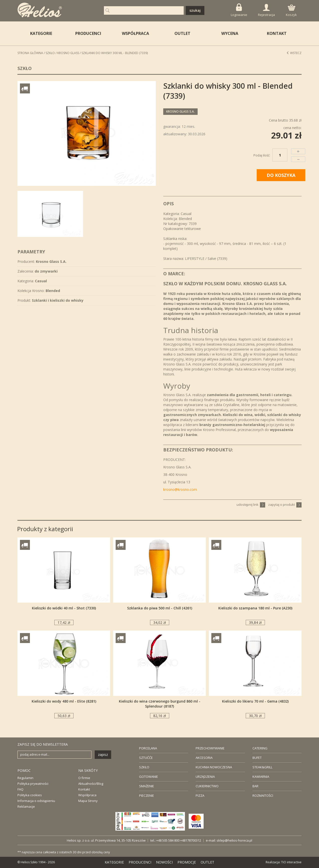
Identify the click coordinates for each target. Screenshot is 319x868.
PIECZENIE (147, 796)
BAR (255, 786)
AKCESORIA (204, 758)
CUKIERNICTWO (207, 786)
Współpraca (87, 795)
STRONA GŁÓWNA (30, 53)
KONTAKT (277, 33)
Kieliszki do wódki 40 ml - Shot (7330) (64, 608)
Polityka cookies (30, 795)
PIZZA (200, 796)
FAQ (20, 789)
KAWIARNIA (261, 777)
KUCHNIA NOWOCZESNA (214, 767)
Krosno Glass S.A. (180, 111)
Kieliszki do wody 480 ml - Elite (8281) (64, 701)
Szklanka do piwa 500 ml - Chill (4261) (160, 608)
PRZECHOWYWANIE (210, 748)
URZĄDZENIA (205, 777)
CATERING (260, 748)
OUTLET (182, 33)
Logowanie (239, 10)
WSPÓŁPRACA (135, 33)
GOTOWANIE (149, 777)
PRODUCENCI (88, 33)
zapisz (103, 755)
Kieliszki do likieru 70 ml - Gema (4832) (255, 701)
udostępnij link (251, 505)
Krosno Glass (68, 53)
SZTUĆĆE (146, 758)
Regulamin (25, 778)
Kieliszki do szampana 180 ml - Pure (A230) (255, 608)
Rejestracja (266, 10)
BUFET (257, 758)
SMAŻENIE (147, 786)
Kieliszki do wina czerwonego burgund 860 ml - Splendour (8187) (160, 704)
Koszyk (291, 11)
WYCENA (230, 33)
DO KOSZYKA (281, 175)
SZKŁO (144, 767)
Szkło (50, 53)
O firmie (84, 778)
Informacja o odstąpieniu (36, 801)
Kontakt (84, 789)
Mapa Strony (88, 801)
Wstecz (294, 53)
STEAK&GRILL (262, 767)
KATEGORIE (114, 862)
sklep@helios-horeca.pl (234, 840)
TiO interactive (291, 862)
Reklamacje (26, 806)
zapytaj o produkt (285, 505)
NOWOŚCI (164, 862)
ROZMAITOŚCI (263, 796)
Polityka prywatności (33, 784)
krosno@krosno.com (180, 489)
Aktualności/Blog (91, 784)
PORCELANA (148, 748)
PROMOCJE (187, 862)
